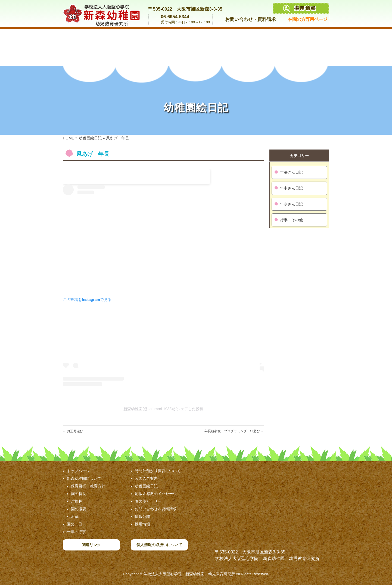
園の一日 (74, 524)
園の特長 (79, 494)
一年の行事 (76, 532)
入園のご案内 (146, 478)
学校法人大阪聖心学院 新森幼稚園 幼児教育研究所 (189, 574)
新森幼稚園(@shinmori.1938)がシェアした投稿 (163, 409)
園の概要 (79, 509)
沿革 (75, 516)
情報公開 (142, 516)
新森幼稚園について (84, 478)
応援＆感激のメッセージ (156, 494)
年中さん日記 (291, 188)
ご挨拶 (77, 501)
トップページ (78, 471)
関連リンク (91, 545)
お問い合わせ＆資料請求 (156, 509)
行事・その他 (291, 220)
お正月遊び (73, 431)
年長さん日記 (291, 172)
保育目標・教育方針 (88, 486)
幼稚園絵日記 (146, 486)
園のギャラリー (148, 501)
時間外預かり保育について (158, 471)
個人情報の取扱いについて (159, 545)
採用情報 (142, 524)
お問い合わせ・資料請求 (251, 19)
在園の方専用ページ (307, 19)
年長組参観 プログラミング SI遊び (234, 431)
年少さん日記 (291, 204)
